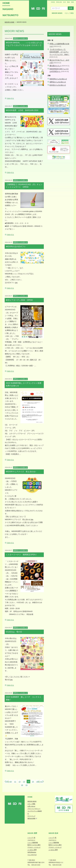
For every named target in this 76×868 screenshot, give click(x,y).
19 (27, 785)
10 (11, 782)
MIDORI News (57, 13)
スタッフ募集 (69, 13)
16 (37, 782)
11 (15, 782)
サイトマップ (31, 816)
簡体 (72, 2)
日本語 (53, 2)
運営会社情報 (31, 818)
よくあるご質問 (32, 850)
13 (24, 782)
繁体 (69, 2)
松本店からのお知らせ (58, 85)
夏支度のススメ (55, 66)
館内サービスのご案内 (34, 845)
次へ (40, 782)
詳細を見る (10, 98)
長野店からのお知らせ (58, 82)
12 (20, 782)
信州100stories (32, 852)
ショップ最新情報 (33, 843)
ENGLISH (59, 2)
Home (30, 797)
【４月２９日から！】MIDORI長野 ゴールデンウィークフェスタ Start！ (59, 52)
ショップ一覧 (31, 838)
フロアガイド (31, 840)
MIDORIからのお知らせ (58, 79)
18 (22, 785)
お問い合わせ (31, 806)
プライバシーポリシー (34, 809)
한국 (65, 2)
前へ (9, 782)
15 (33, 782)
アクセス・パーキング (34, 847)
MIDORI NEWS (32, 801)
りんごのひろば (32, 855)
